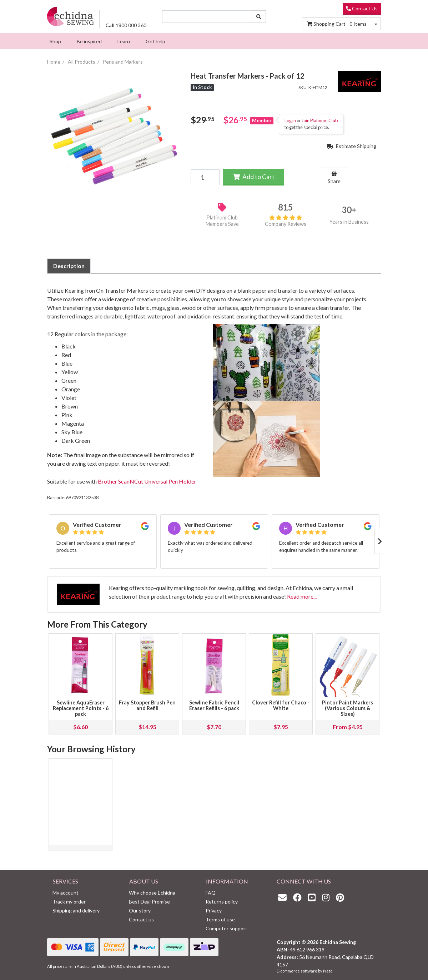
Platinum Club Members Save (222, 221)
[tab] (69, 266)
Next (380, 541)
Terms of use (220, 919)
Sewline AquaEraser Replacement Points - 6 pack (81, 708)
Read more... (302, 596)
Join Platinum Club (320, 120)
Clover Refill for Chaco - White (281, 705)
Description (69, 266)
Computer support (226, 928)
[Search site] (259, 17)
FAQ (211, 893)
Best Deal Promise (149, 902)
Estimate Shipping (352, 146)
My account (66, 893)
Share (334, 178)
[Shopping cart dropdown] (376, 24)
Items (337, 24)
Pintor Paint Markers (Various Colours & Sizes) (348, 708)
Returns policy (222, 902)
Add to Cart (254, 177)
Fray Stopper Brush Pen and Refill (147, 705)
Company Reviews (286, 221)
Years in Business (349, 222)
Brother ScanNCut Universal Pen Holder (147, 481)
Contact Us (362, 8)
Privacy (214, 910)
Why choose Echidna (152, 893)
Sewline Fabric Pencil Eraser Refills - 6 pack (214, 705)
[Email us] (284, 897)
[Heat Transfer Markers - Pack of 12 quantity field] (205, 177)
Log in (290, 120)
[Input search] (207, 17)
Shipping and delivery (76, 910)
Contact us (141, 919)
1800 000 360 (126, 25)
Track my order (69, 902)
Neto (328, 971)
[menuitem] (55, 41)
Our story (140, 910)
